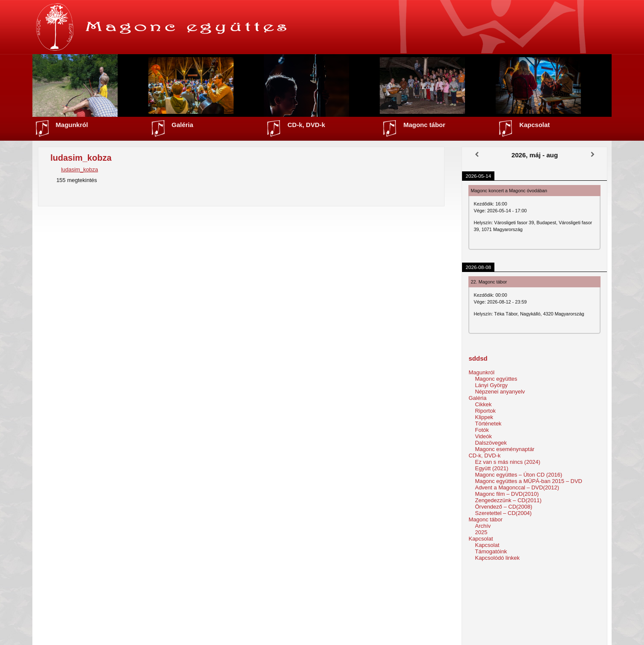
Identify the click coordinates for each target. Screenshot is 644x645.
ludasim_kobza (79, 169)
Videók (483, 436)
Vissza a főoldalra (322, 579)
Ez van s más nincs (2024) (507, 462)
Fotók (482, 430)
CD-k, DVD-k (306, 125)
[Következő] (592, 155)
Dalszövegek (491, 443)
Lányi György (491, 385)
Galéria (183, 125)
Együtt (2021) (491, 468)
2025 (481, 532)
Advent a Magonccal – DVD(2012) (517, 487)
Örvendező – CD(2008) (503, 507)
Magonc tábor (424, 125)
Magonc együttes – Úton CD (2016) (518, 475)
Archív (483, 526)
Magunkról (72, 125)
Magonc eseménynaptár (504, 449)
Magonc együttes (496, 379)
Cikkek (483, 404)
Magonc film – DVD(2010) (507, 494)
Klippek (484, 417)
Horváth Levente (489, 636)
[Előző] (477, 155)
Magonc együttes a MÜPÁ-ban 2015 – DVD (528, 481)
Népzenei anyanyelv (500, 392)
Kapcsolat (534, 125)
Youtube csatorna (328, 618)
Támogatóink (491, 551)
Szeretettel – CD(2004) (503, 513)
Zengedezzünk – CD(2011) (508, 500)
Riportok (485, 411)
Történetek (488, 424)
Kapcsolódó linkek (497, 558)
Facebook (319, 627)
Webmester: (474, 636)
